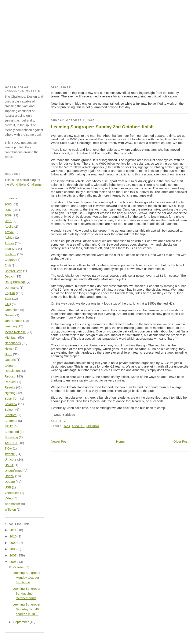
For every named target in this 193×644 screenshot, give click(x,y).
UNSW (10, 476)
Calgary (10, 260)
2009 (8, 215)
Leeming (93, 426)
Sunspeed (12, 432)
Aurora (9, 243)
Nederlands (13, 343)
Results (10, 387)
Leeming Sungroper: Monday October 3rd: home (27, 577)
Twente (10, 454)
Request (11, 382)
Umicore (11, 459)
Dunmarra (12, 288)
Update (10, 482)
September (22, 622)
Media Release (15, 332)
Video (9, 498)
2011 (8, 221)
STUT (9, 426)
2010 (14, 536)
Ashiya (9, 237)
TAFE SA (11, 443)
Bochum (10, 254)
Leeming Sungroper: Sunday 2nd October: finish (102, 127)
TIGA (8, 448)
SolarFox (11, 404)
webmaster (12, 504)
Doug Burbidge (15, 282)
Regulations (13, 371)
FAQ (8, 304)
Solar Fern (12, 399)
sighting (10, 393)
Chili (8, 265)
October (19, 567)
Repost (10, 376)
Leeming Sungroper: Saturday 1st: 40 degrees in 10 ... (27, 609)
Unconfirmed (14, 471)
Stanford (11, 415)
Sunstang (11, 437)
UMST (9, 465)
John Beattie (13, 321)
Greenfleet (12, 310)
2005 (67, 426)
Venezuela (12, 493)
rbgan (9, 365)
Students (11, 421)
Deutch (10, 276)
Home (120, 441)
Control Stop (13, 271)
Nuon (8, 354)
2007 (8, 210)
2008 (14, 549)
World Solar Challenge (26, 184)
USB (8, 487)
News (9, 348)
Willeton (10, 509)
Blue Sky (11, 249)
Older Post (181, 441)
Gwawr (10, 315)
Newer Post (59, 441)
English (78, 426)
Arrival (9, 232)
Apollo (9, 226)
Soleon (10, 410)
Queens (10, 360)
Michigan (11, 337)
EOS (8, 299)
